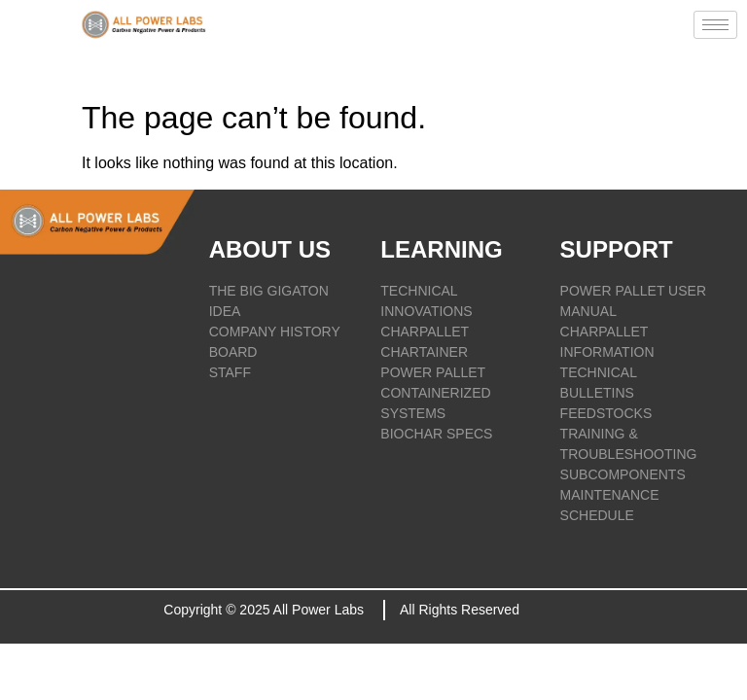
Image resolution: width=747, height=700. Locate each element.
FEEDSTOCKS (606, 413)
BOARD (233, 352)
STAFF (230, 372)
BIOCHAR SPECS (436, 434)
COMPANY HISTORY (275, 332)
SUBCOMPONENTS (623, 474)
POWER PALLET (433, 372)
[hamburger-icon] (715, 25)
